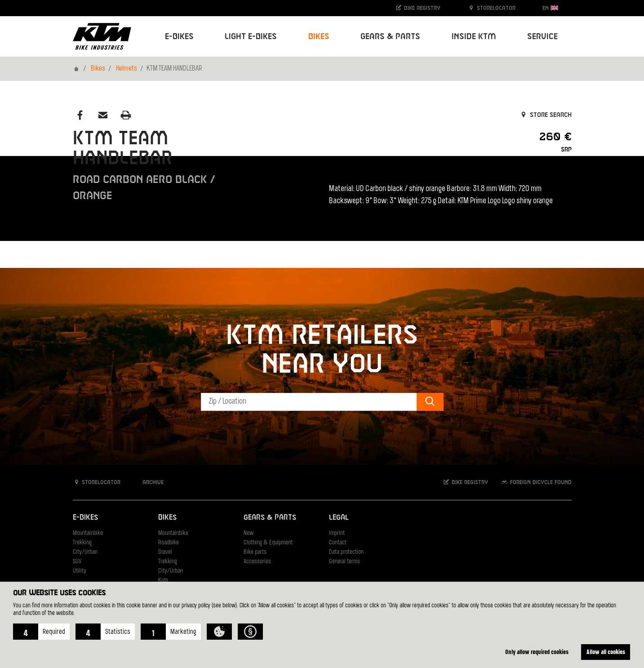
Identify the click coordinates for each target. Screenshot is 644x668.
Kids (163, 581)
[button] (41, 632)
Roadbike (169, 543)
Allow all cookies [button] (606, 652)
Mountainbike (88, 533)
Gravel (165, 552)
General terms (344, 562)
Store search (545, 115)
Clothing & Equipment (268, 543)
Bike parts (255, 552)
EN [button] (550, 8)
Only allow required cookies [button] (537, 652)
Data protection (346, 552)
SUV (77, 562)
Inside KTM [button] (474, 37)
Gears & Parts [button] (390, 37)
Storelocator (491, 8)
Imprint (337, 533)
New (249, 533)
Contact (338, 543)
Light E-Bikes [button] (251, 37)
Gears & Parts (270, 518)
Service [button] (542, 37)
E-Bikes (85, 518)
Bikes (98, 69)
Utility (80, 571)
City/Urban (85, 552)
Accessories (257, 562)
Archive (148, 482)
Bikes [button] (319, 37)
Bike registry (417, 8)
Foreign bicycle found (536, 482)
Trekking (82, 543)
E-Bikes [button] (179, 37)
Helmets (127, 69)
